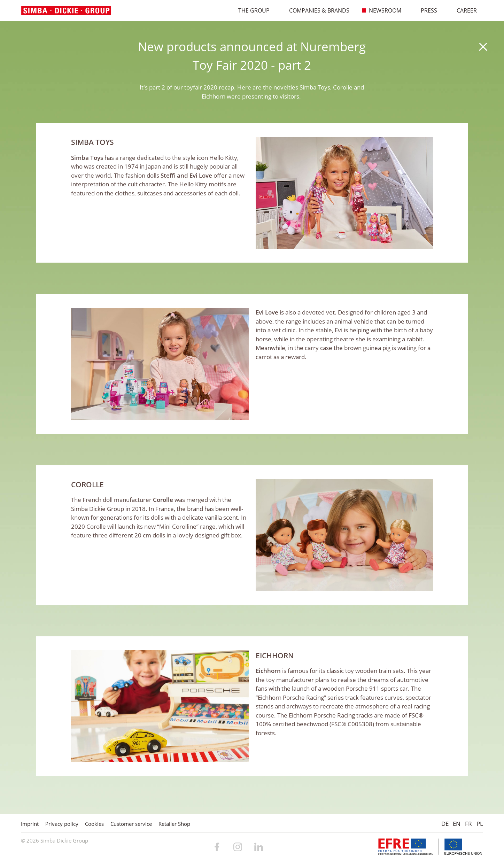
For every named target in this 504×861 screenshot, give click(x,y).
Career (463, 10)
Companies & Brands (316, 10)
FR (468, 824)
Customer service (131, 824)
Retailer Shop (174, 824)
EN (457, 824)
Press (425, 10)
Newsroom (381, 10)
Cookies (94, 824)
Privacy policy (62, 824)
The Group (250, 10)
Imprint (30, 824)
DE (445, 824)
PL (480, 824)
